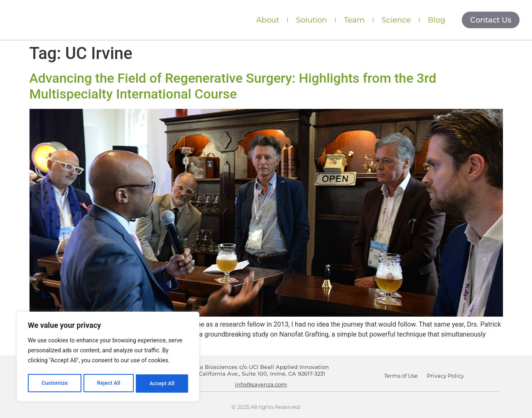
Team (354, 20)
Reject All (109, 384)
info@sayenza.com (261, 384)
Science (396, 20)
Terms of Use (399, 376)
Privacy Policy (447, 376)
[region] (108, 358)
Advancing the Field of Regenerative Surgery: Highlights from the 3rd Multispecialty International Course (233, 86)
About (268, 20)
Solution (311, 20)
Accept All (162, 384)
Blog (436, 20)
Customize (54, 384)
